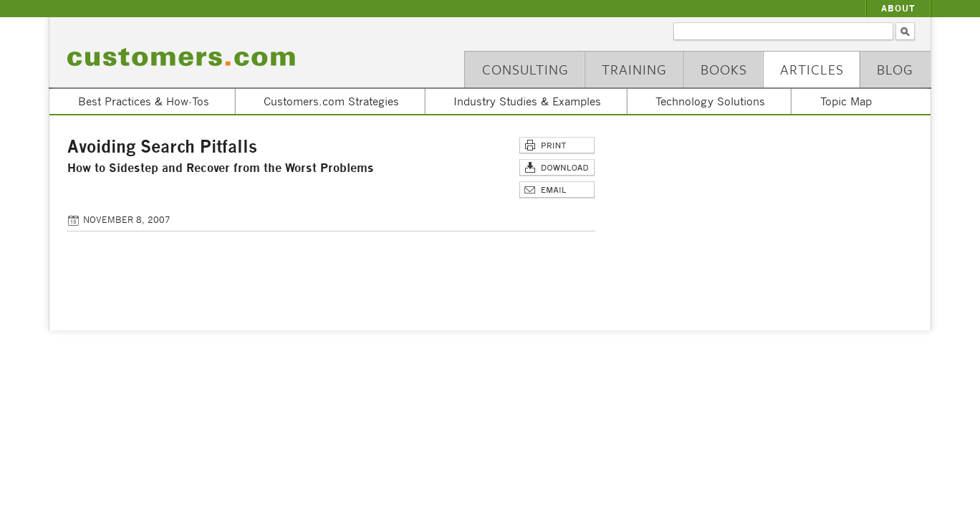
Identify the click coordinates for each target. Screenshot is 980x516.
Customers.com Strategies (331, 101)
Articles (812, 69)
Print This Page (557, 146)
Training (634, 69)
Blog (895, 69)
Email (557, 190)
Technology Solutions (710, 101)
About (898, 8)
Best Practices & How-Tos (144, 101)
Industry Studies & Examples (527, 101)
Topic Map (846, 101)
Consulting (525, 69)
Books (724, 69)
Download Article (557, 168)
